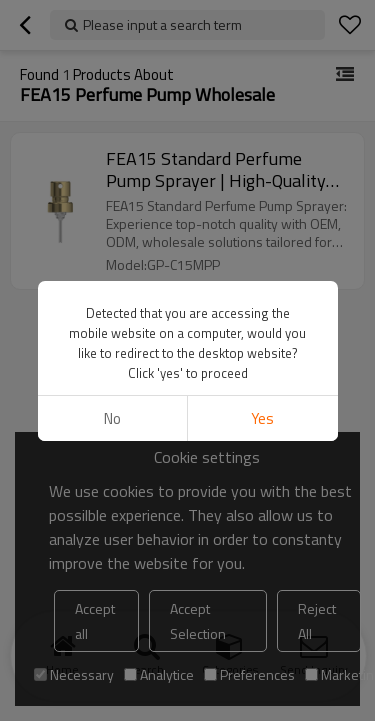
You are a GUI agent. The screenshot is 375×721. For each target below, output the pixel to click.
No (112, 418)
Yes (262, 418)
